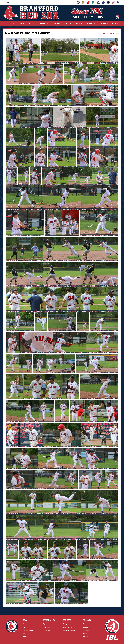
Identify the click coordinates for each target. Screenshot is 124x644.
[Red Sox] (113, 2)
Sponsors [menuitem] (91, 24)
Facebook (86, 624)
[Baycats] (83, 2)
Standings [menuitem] (56, 23)
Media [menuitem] (79, 24)
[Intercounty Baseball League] (7, 2)
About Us (26, 636)
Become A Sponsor (69, 627)
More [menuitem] (116, 24)
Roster (25, 624)
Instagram (86, 627)
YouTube (86, 636)
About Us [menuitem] (10, 24)
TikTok (85, 633)
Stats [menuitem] (32, 24)
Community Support (69, 630)
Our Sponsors (67, 624)
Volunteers (46, 627)
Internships (46, 630)
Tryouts (25, 627)
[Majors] (98, 2)
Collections (114, 33)
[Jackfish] (93, 2)
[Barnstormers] (78, 2)
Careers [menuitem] (104, 24)
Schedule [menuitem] (44, 24)
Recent (106, 33)
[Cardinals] (88, 2)
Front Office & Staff (29, 630)
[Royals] (118, 2)
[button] (14, 51)
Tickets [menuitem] (68, 24)
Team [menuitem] (22, 24)
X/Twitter (86, 630)
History (25, 633)
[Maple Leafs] (103, 2)
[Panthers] (108, 2)
